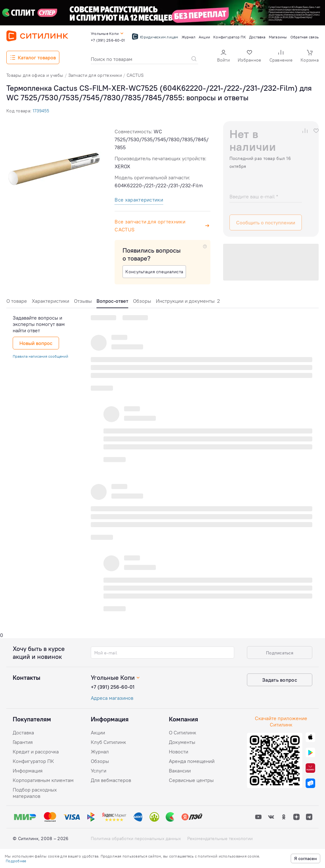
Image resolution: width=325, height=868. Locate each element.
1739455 (41, 111)
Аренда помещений (192, 761)
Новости (179, 752)
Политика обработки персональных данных (136, 838)
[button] (223, 57)
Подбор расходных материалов (35, 793)
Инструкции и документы (188, 301)
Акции (98, 732)
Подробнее (16, 861)
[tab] (17, 303)
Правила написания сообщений (40, 356)
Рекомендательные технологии (220, 838)
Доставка (23, 732)
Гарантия (23, 742)
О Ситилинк (182, 732)
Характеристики (50, 301)
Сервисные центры (191, 780)
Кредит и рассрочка (36, 752)
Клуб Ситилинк (108, 742)
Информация (28, 771)
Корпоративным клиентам (43, 780)
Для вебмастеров (111, 780)
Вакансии (180, 771)
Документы (182, 742)
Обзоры (142, 301)
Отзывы (83, 301)
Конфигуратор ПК (33, 761)
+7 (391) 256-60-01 (113, 687)
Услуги (99, 771)
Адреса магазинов (112, 698)
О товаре (17, 301)
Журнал (100, 752)
